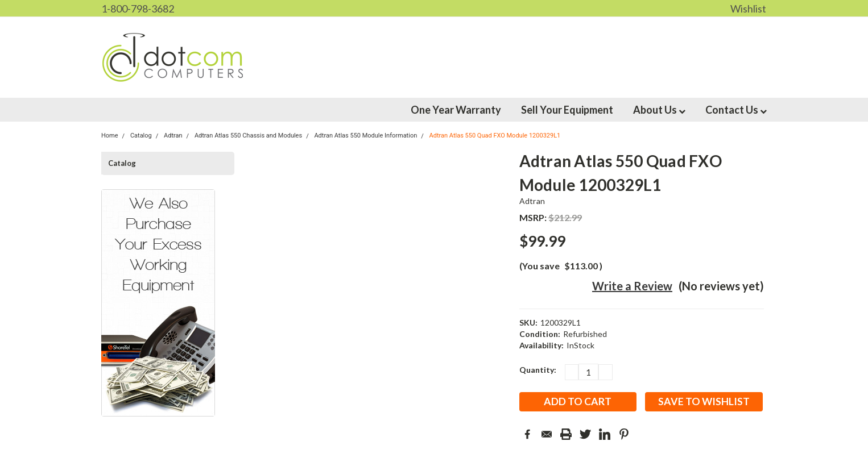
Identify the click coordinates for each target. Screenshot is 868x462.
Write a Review (632, 286)
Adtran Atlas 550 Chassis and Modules (248, 136)
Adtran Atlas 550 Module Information (365, 136)
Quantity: (538, 370)
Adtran (532, 201)
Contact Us (736, 110)
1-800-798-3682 (138, 9)
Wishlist (748, 9)
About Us (659, 110)
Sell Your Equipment (567, 110)
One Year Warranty (456, 110)
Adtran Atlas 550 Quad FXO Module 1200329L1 (495, 136)
